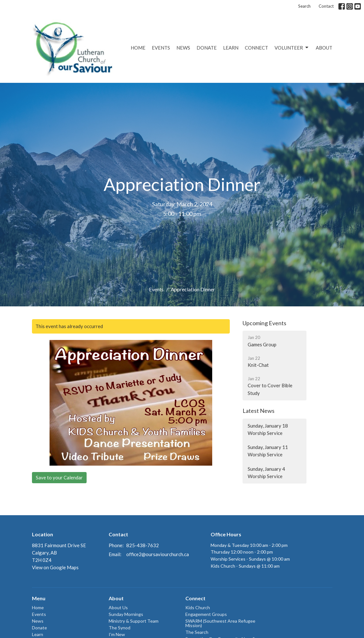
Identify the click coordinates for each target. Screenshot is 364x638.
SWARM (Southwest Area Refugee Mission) (220, 623)
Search (304, 6)
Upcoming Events (264, 323)
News (183, 48)
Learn (231, 48)
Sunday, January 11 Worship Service (268, 451)
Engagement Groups (206, 614)
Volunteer (292, 48)
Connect (256, 48)
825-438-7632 (143, 545)
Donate (207, 48)
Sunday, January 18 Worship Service (268, 429)
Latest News (259, 411)
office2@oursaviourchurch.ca (158, 554)
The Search (197, 632)
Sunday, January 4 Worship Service (266, 473)
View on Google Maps (55, 567)
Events (161, 48)
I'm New (117, 634)
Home (138, 48)
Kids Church (198, 607)
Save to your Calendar (59, 477)
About (324, 48)
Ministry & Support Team (134, 621)
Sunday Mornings (126, 614)
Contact (326, 6)
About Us (118, 607)
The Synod (120, 628)
